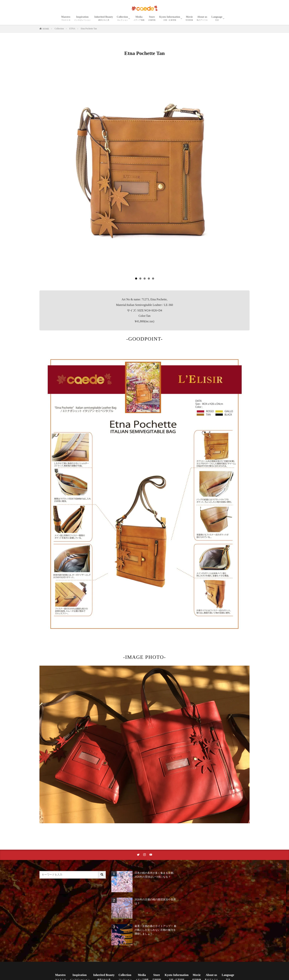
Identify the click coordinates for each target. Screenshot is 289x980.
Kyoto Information (170, 18)
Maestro (66, 18)
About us (202, 18)
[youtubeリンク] (151, 855)
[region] (144, 174)
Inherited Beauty (104, 18)
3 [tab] (145, 279)
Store (152, 18)
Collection (122, 18)
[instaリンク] (144, 855)
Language (217, 18)
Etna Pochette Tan (89, 29)
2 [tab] (140, 279)
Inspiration (82, 18)
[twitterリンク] (138, 855)
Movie (189, 18)
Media (139, 18)
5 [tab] (153, 279)
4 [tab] (149, 279)
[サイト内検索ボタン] (102, 875)
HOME (46, 29)
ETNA (72, 29)
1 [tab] (136, 279)
